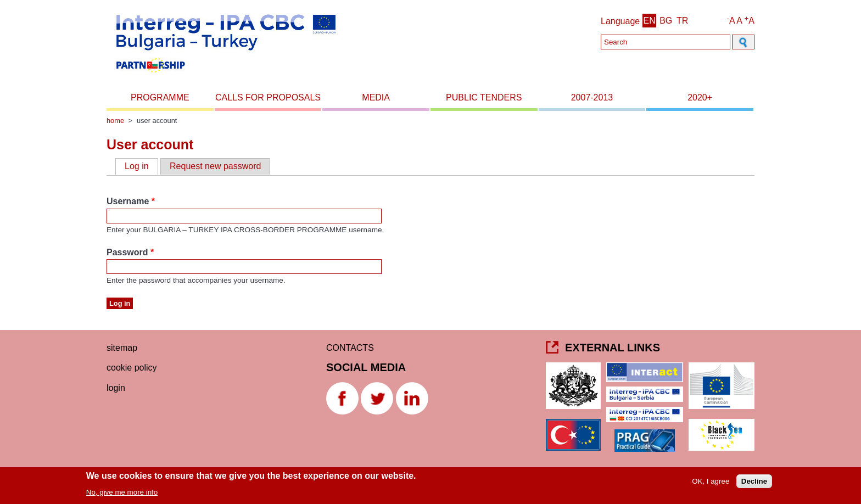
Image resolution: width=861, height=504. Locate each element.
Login (116, 388)
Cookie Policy (132, 368)
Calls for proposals (268, 97)
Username (131, 201)
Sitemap (122, 348)
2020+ (700, 97)
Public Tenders (484, 97)
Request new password (215, 166)
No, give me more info (122, 494)
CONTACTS (350, 348)
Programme (160, 97)
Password (130, 252)
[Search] (666, 42)
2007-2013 (592, 97)
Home (115, 121)
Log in (141, 166)
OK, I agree (711, 483)
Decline (754, 483)
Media (376, 97)
